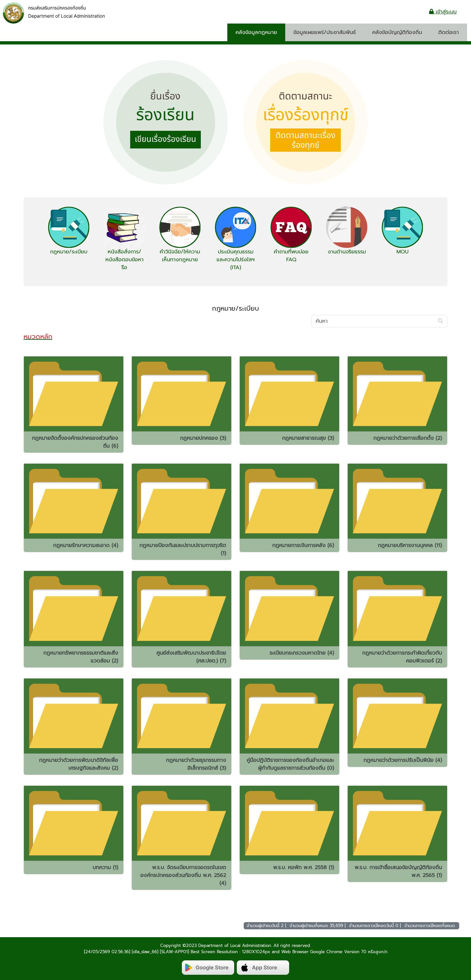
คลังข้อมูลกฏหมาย (256, 32)
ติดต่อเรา (449, 32)
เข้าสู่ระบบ (443, 12)
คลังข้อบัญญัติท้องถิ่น (397, 32)
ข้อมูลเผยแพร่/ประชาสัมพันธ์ (325, 32)
